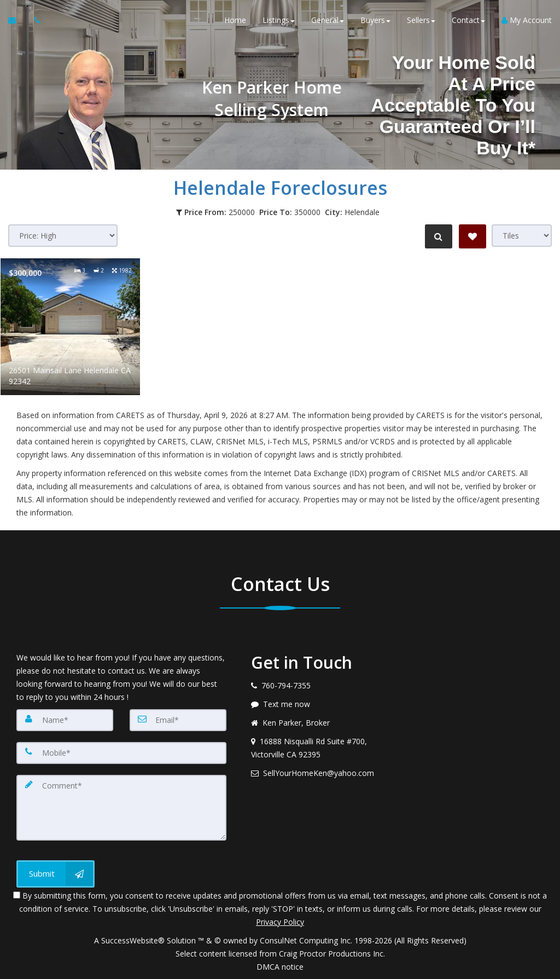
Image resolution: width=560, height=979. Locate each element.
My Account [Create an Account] (527, 22)
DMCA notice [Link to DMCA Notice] (280, 967)
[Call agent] (34, 22)
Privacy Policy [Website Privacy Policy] (280, 922)
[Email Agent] (17, 22)
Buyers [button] (375, 22)
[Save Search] (472, 236)
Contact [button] (468, 22)
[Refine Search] (437, 236)
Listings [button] (279, 22)
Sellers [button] (421, 22)
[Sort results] (63, 236)
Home (235, 22)
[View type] (522, 236)
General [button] (328, 22)
